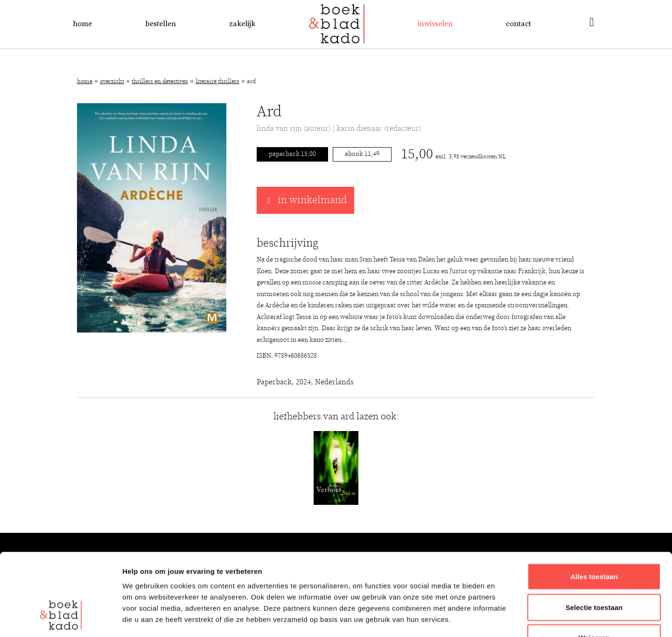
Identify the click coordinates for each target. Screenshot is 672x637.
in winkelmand (305, 200)
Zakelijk (242, 24)
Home (82, 24)
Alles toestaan (594, 506)
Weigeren (594, 567)
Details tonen (504, 619)
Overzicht (112, 81)
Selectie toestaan (594, 537)
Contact (518, 24)
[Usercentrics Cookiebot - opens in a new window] (60, 619)
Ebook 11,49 (362, 154)
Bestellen (161, 24)
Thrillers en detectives (160, 81)
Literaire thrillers (217, 81)
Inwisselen (435, 24)
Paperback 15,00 (292, 154)
